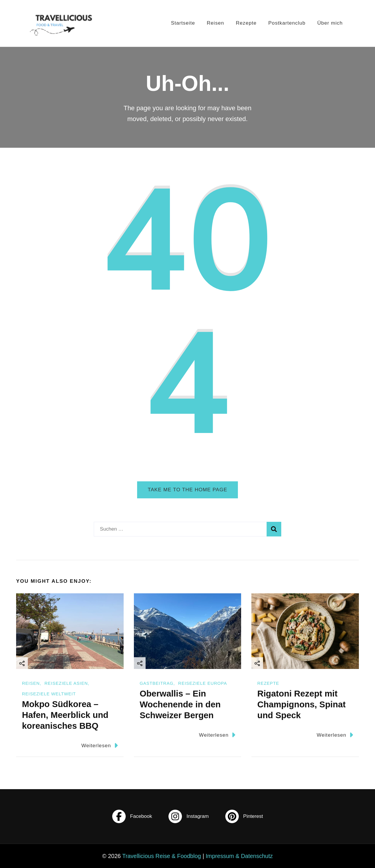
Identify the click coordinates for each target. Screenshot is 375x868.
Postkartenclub (287, 23)
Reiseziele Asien (66, 683)
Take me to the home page (187, 490)
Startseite (183, 23)
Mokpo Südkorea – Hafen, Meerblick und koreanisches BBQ (65, 715)
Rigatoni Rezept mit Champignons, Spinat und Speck (301, 704)
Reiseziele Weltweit (49, 694)
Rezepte (246, 23)
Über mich (330, 23)
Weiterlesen (100, 745)
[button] (13, 855)
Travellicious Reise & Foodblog (162, 856)
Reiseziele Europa (203, 683)
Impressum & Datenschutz (239, 856)
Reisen (215, 23)
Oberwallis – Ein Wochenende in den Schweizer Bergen (180, 704)
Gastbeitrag (157, 683)
